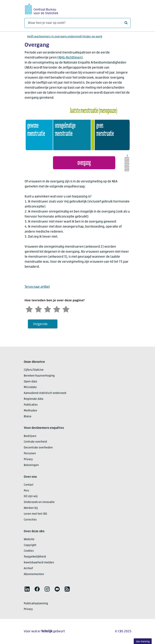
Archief (28, 568)
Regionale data (33, 399)
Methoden (30, 411)
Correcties (30, 520)
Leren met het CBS (35, 514)
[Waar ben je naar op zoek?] (77, 23)
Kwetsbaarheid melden (39, 563)
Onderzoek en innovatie (39, 502)
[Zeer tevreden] (66, 309)
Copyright (30, 545)
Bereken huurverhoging (39, 376)
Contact (29, 485)
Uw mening (143, 642)
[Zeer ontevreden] (29, 309)
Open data (30, 382)
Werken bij (31, 508)
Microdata (30, 387)
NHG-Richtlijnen (70, 58)
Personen (30, 454)
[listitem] (27, 589)
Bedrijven (30, 436)
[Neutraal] (48, 309)
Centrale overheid (35, 442)
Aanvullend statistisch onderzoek (45, 393)
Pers (26, 491)
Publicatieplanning (36, 604)
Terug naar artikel (37, 287)
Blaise (28, 417)
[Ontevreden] (38, 309)
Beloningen (31, 465)
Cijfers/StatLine (34, 370)
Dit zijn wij (31, 496)
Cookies (29, 551)
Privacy (28, 459)
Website (29, 539)
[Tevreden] (57, 309)
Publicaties (31, 405)
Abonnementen (34, 574)
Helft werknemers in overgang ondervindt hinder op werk (65, 37)
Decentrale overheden (38, 448)
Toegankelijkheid (35, 557)
